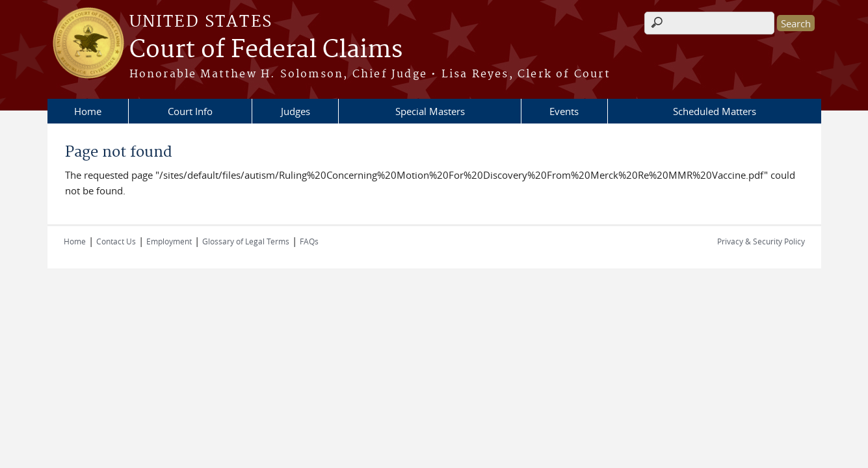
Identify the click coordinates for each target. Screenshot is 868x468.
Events (564, 111)
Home (88, 111)
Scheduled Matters (715, 111)
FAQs (309, 241)
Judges (296, 111)
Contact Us (116, 241)
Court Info (190, 111)
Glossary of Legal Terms (246, 241)
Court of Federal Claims (266, 50)
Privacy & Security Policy (761, 241)
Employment (169, 241)
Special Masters (430, 111)
